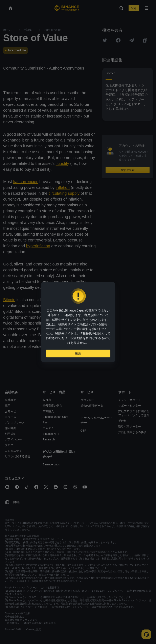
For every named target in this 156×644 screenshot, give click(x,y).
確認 (78, 355)
